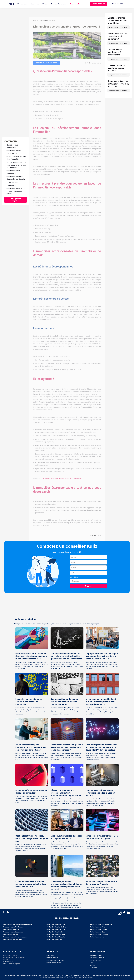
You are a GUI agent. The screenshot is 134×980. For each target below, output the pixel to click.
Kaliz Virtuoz (51, 955)
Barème (92, 965)
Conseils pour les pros (47, 16)
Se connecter (117, 4)
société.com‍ (91, 977)
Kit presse (93, 968)
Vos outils (35, 4)
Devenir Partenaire (59, 4)
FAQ (91, 963)
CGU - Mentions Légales (12, 964)
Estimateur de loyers (54, 963)
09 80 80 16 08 (99, 4)
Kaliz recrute (75, 4)
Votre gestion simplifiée (15, 200)
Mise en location (52, 958)
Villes (45, 4)
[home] (12, 4)
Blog (35, 16)
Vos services (22, 4)
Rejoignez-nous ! (96, 960)
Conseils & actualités (97, 955)
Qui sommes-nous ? (97, 958)
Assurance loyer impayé (55, 960)
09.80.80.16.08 (8, 962)
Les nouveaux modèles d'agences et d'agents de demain (62, 474)
